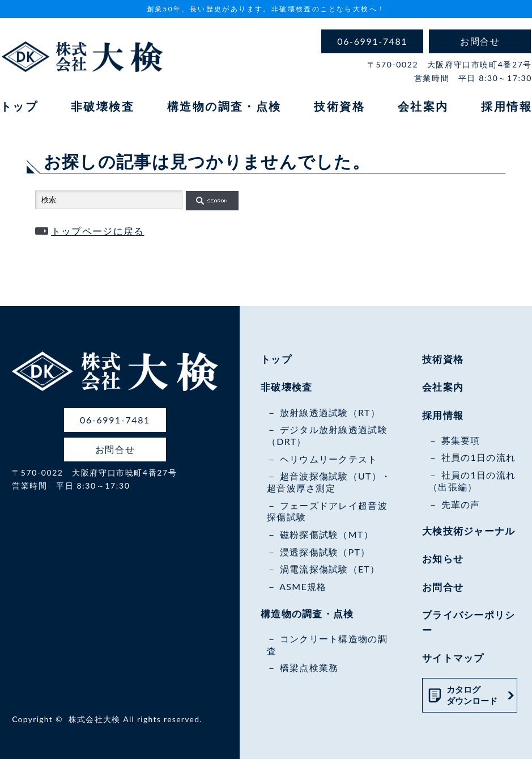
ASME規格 (303, 586)
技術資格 (339, 106)
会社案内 (423, 106)
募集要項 (461, 440)
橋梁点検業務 (309, 667)
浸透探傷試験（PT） (325, 552)
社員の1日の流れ (479, 457)
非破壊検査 (103, 106)
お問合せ (443, 587)
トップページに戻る (98, 231)
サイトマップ (453, 658)
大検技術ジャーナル (469, 531)
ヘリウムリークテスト (329, 459)
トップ (19, 106)
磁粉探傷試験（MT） (327, 534)
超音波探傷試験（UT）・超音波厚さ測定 (329, 482)
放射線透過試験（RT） (330, 412)
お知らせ (443, 559)
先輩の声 (461, 504)
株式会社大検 (95, 719)
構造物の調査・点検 (224, 106)
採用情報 (507, 106)
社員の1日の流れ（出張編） (472, 481)
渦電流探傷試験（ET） (330, 569)
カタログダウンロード (472, 695)
